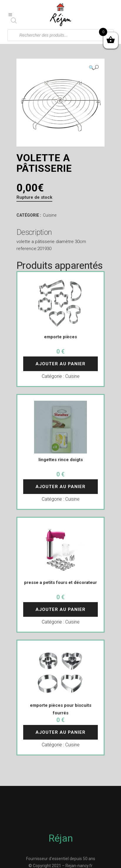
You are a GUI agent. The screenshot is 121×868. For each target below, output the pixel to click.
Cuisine (50, 215)
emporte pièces (60, 337)
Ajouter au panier (60, 364)
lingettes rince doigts (61, 460)
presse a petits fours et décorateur (60, 582)
